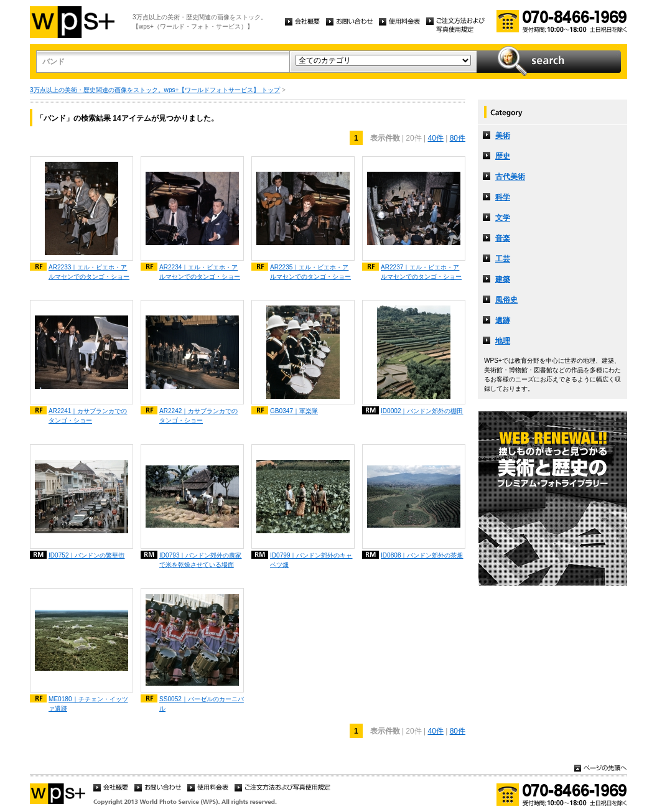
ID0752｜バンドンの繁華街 (87, 555)
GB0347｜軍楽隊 (294, 411)
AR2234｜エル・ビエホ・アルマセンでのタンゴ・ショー (200, 272)
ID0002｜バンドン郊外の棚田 (422, 411)
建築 (503, 279)
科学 (503, 197)
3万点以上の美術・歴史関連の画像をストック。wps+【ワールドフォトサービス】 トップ (155, 90)
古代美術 (510, 177)
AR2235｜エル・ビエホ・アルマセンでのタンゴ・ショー (310, 272)
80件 (458, 138)
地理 (503, 341)
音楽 (503, 238)
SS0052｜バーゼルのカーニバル (202, 704)
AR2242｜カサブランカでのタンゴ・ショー (198, 416)
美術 (503, 136)
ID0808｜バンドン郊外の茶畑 (422, 555)
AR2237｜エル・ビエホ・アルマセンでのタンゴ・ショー (421, 272)
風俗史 (506, 300)
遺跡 (503, 320)
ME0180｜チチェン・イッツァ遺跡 (88, 704)
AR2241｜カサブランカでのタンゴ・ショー (88, 416)
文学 (503, 218)
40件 (435, 138)
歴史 (503, 156)
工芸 (503, 259)
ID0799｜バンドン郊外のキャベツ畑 (311, 560)
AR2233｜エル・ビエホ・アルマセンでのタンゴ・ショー (89, 272)
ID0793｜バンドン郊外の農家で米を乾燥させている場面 (201, 560)
